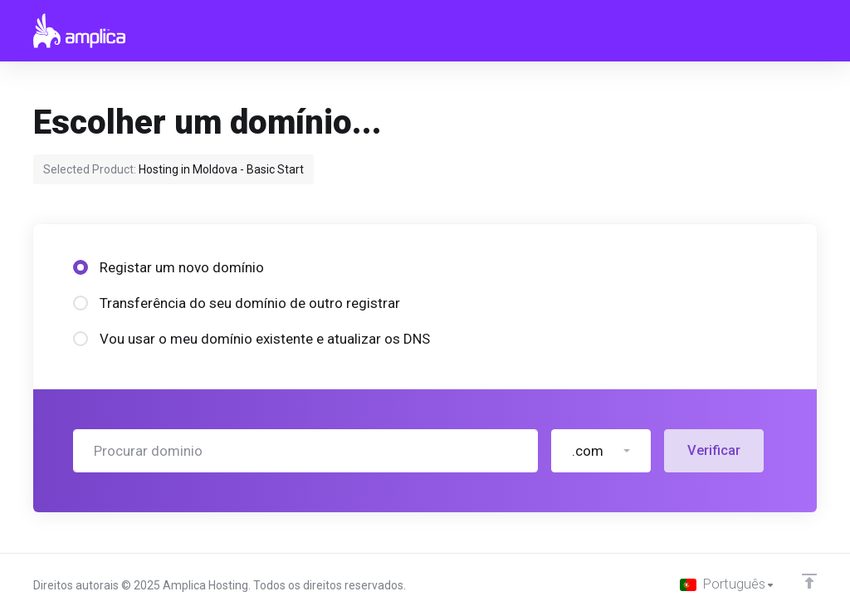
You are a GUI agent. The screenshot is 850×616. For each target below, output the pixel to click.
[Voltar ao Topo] (809, 580)
